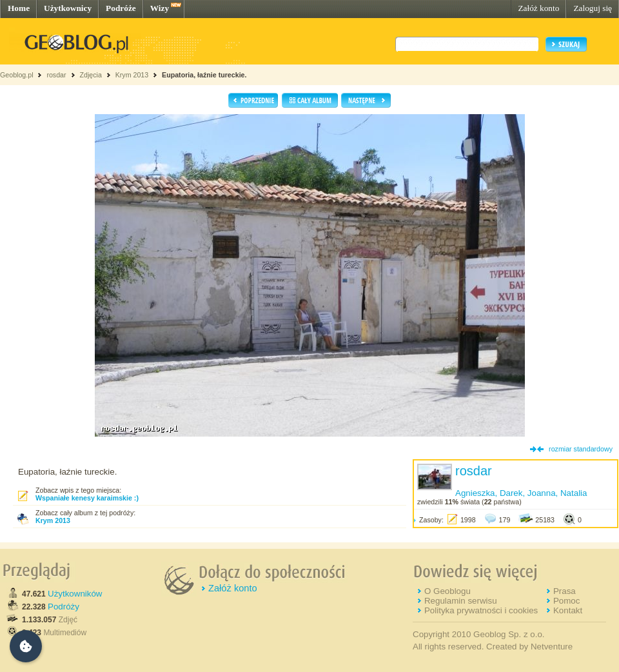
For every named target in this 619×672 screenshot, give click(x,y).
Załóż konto (538, 8)
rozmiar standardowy (581, 449)
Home (19, 8)
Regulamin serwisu (461, 601)
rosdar (56, 75)
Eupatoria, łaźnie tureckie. (204, 75)
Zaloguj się (593, 8)
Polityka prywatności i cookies (481, 610)
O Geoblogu (447, 591)
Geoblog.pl (17, 75)
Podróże (121, 8)
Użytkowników (75, 594)
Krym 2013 (132, 75)
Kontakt (568, 610)
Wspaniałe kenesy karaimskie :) (87, 498)
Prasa (565, 591)
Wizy (160, 8)
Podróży (64, 607)
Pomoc (566, 601)
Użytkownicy (68, 8)
